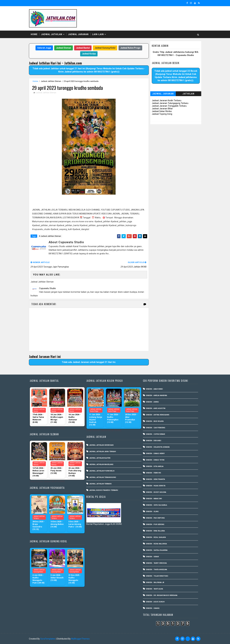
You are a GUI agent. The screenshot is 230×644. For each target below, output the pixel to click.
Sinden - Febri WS (153, 473)
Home (34, 34)
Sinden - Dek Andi (153, 441)
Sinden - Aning (152, 402)
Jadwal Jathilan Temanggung (103, 477)
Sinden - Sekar (152, 557)
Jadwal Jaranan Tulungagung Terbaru (170, 103)
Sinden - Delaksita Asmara (158, 447)
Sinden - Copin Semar (155, 434)
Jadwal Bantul (83, 48)
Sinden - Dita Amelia (155, 466)
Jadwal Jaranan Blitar (162, 109)
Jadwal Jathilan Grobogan (101, 445)
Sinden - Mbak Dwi (154, 499)
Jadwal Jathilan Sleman (51, 81)
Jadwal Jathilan (52, 34)
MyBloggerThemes (80, 639)
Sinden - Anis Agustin (156, 408)
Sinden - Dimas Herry (155, 453)
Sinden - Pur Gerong (155, 524)
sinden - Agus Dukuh (155, 602)
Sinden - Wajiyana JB (155, 582)
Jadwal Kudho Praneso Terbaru (104, 490)
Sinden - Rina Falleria (155, 531)
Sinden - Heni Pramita (155, 479)
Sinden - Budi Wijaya (155, 421)
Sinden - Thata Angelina (156, 570)
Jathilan (188, 94)
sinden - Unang (153, 608)
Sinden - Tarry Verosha (156, 563)
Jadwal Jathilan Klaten (100, 458)
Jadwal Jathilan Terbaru (100, 484)
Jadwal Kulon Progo (130, 48)
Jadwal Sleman (64, 48)
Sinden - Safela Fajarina (157, 550)
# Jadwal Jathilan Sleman (50, 236)
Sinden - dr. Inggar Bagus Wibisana (162, 595)
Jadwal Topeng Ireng (162, 114)
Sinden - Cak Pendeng (155, 428)
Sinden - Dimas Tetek (155, 460)
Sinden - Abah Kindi (154, 389)
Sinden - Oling (152, 512)
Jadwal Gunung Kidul (105, 48)
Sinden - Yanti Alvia (154, 589)
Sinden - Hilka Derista (156, 486)
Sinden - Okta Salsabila (156, 505)
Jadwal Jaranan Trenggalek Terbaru (169, 106)
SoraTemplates (48, 639)
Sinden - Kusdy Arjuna (156, 492)
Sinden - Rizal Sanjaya (156, 537)
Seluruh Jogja (44, 48)
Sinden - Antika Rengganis (158, 415)
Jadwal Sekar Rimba (162, 111)
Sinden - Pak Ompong (155, 518)
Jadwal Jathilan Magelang (101, 464)
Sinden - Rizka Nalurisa (156, 544)
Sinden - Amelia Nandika (156, 395)
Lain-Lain (98, 34)
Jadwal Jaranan (78, 34)
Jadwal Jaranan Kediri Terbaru (167, 100)
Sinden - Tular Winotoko (157, 576)
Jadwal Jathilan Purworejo (102, 471)
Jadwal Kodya (89, 54)
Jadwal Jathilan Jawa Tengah (102, 452)
